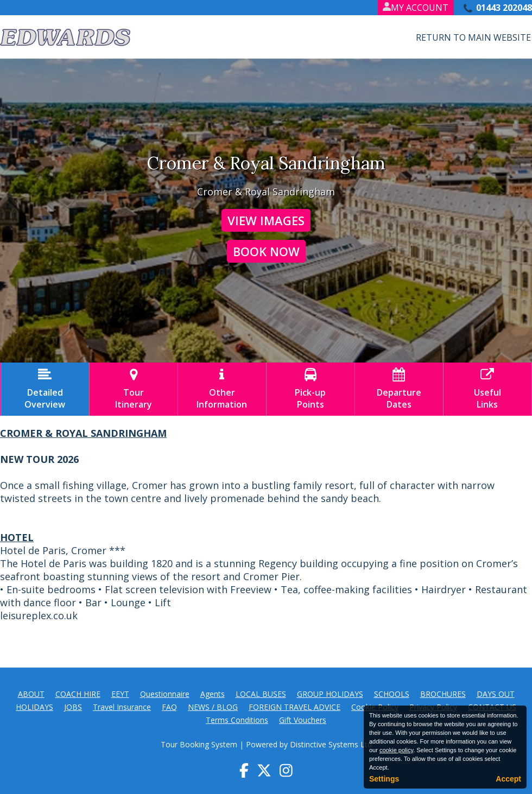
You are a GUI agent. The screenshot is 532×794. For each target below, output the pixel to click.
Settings (384, 779)
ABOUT (31, 694)
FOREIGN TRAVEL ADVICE (294, 707)
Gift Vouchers (303, 720)
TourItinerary (134, 389)
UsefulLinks (487, 389)
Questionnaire (165, 694)
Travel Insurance (122, 707)
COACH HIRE (78, 694)
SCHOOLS (392, 694)
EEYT (120, 694)
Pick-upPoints (311, 389)
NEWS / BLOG (213, 707)
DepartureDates (399, 389)
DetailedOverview (45, 389)
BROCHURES (443, 694)
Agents (213, 694)
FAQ (169, 707)
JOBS (73, 707)
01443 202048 (504, 8)
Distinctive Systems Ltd (331, 744)
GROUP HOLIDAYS (330, 694)
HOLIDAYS (34, 707)
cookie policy (396, 750)
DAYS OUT (496, 694)
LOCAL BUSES (261, 694)
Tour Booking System (199, 744)
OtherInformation (222, 389)
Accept (508, 779)
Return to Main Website (473, 37)
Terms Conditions (237, 720)
